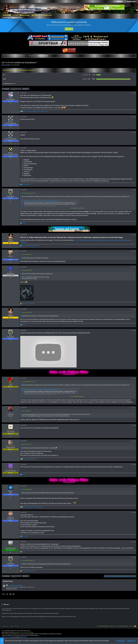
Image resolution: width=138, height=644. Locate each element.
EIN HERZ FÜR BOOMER (14, 585)
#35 (134, 486)
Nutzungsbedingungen (103, 626)
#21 (134, 117)
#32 (134, 426)
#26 (134, 251)
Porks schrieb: (25, 411)
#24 (134, 190)
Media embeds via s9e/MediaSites (30, 635)
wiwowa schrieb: (26, 313)
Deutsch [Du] (15, 626)
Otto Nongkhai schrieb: (28, 193)
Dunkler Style (6, 626)
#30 (134, 379)
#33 (134, 441)
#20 (134, 93)
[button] (39, 15)
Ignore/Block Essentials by (18, 632)
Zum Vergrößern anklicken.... (78, 208)
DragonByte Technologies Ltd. (49, 634)
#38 (134, 557)
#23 (134, 148)
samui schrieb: (25, 444)
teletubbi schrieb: (26, 270)
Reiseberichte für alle (11, 589)
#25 (134, 235)
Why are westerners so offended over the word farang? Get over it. (42, 201)
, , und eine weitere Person (35, 111)
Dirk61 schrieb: (26, 254)
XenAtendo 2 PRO (6, 637)
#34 (134, 465)
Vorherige (6, 89)
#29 (134, 331)
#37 (134, 542)
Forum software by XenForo (16, 631)
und (26, 184)
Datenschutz (113, 626)
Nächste (25, 89)
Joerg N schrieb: (26, 489)
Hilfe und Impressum (123, 626)
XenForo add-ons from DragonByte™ (26, 634)
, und (31, 246)
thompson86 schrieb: (27, 561)
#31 (134, 408)
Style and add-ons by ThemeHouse (11, 635)
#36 (134, 513)
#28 (134, 309)
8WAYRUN (24, 637)
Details (59, 634)
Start (130, 626)
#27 (134, 267)
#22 (134, 133)
